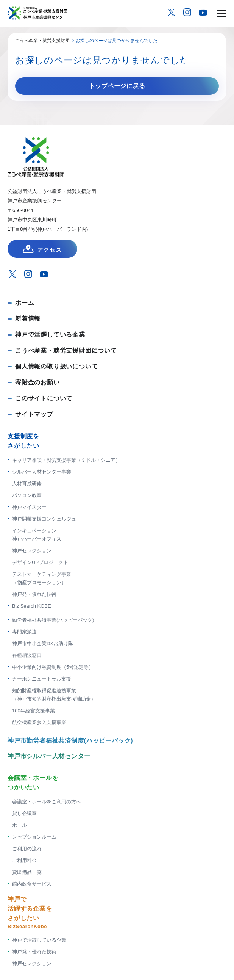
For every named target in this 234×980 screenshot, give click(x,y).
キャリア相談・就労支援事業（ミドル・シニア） (66, 460)
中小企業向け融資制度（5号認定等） (53, 667)
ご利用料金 (24, 860)
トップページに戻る (117, 86)
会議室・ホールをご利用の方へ (47, 802)
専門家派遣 (24, 632)
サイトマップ (34, 414)
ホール (19, 825)
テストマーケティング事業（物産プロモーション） (42, 578)
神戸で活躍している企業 (50, 335)
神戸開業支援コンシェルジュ (44, 519)
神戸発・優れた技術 (34, 594)
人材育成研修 (27, 484)
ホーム (25, 303)
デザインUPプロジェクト (40, 562)
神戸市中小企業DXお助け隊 (43, 644)
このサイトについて (44, 398)
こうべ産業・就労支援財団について (66, 350)
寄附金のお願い (37, 382)
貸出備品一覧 (27, 872)
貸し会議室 (24, 813)
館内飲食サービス (32, 884)
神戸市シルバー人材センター (49, 756)
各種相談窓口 (27, 655)
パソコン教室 (27, 495)
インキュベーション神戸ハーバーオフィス (37, 535)
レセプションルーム (34, 837)
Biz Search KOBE (32, 606)
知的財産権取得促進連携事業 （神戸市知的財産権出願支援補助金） (54, 695)
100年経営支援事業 (34, 711)
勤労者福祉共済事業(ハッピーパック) (53, 620)
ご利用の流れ (27, 849)
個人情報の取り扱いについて (56, 366)
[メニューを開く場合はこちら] (222, 13)
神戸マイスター (29, 507)
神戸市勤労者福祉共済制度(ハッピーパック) (70, 741)
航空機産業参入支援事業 (39, 722)
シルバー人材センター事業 (42, 472)
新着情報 (28, 319)
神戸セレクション (32, 551)
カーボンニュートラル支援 (42, 679)
